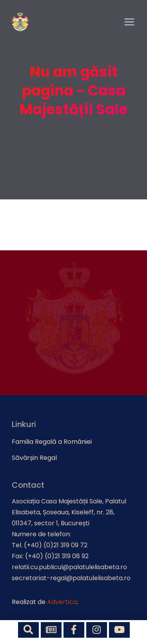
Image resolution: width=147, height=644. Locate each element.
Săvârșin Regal (34, 458)
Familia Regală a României (52, 442)
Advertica (62, 602)
